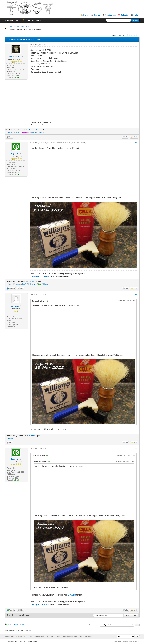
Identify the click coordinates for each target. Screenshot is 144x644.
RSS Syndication (85, 637)
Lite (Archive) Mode (53, 637)
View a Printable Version (16, 624)
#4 (136, 449)
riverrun (34, 132)
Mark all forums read (69, 637)
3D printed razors (23, 27)
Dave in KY (15, 57)
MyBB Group (32, 641)
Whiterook (45, 284)
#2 (136, 143)
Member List (110, 15)
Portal (86, 15)
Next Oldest (12, 615)
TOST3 (29, 637)
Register (35, 20)
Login (27, 20)
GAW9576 (11, 132)
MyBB (15, 641)
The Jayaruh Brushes (40, 276)
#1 (136, 45)
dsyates (19, 284)
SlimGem (41, 132)
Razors (12, 27)
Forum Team (10, 637)
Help (136, 15)
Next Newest (24, 615)
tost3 (6, 27)
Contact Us (21, 637)
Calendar (125, 15)
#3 (136, 294)
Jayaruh (18, 132)
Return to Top (39, 637)
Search (97, 15)
